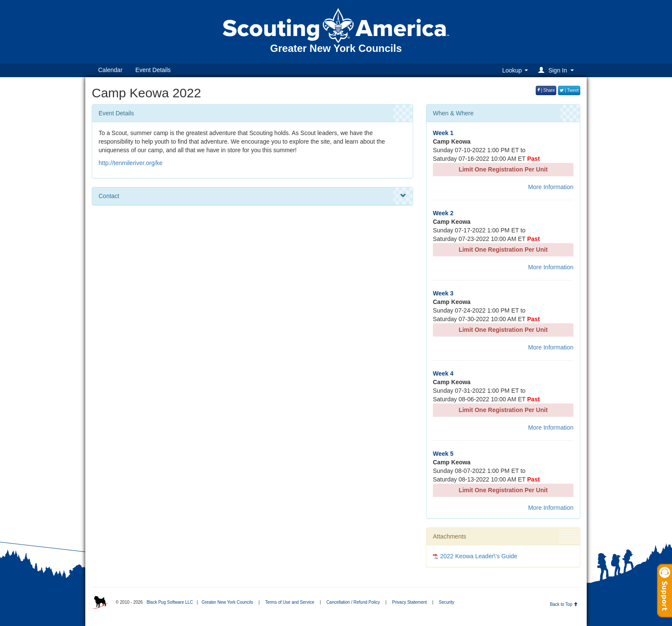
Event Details (153, 70)
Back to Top (564, 604)
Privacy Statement (409, 602)
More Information (551, 187)
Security (447, 602)
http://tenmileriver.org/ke (130, 163)
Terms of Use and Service (290, 602)
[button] (557, 70)
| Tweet (569, 90)
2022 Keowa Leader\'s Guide (479, 556)
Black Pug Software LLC (170, 602)
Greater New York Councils (227, 602)
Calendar (110, 70)
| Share (546, 90)
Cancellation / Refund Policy (353, 602)
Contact (252, 196)
